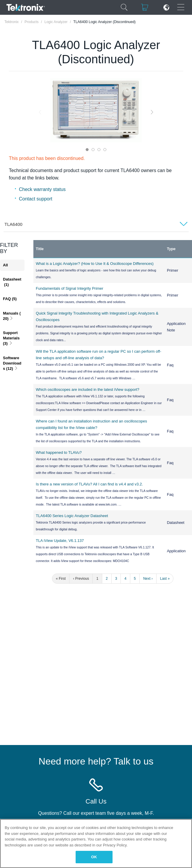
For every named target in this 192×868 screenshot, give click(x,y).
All (5, 265)
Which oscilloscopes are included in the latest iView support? (87, 390)
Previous (40, 112)
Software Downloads (12, 363)
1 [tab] (87, 150)
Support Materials (12, 338)
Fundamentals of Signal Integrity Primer (69, 288)
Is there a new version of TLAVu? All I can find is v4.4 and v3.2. (89, 484)
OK (94, 857)
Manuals (12, 316)
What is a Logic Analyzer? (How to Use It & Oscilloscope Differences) (95, 264)
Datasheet (12, 282)
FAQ (10, 299)
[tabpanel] (96, 110)
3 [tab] (99, 150)
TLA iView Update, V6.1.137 (60, 541)
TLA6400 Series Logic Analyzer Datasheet (72, 516)
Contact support (36, 199)
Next (152, 112)
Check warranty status (42, 189)
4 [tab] (105, 150)
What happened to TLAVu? (59, 452)
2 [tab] (93, 150)
